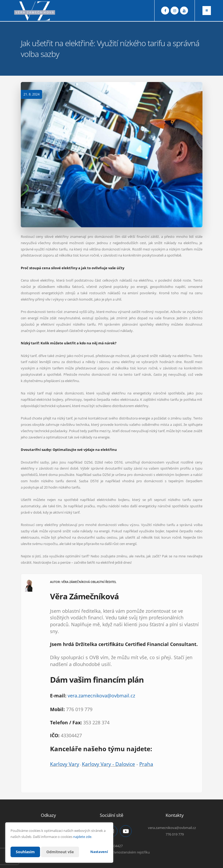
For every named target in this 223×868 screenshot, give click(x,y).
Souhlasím (25, 852)
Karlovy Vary (65, 764)
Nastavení (99, 852)
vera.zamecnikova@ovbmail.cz (101, 696)
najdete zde (82, 837)
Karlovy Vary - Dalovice (108, 764)
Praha (146, 764)
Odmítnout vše (60, 852)
